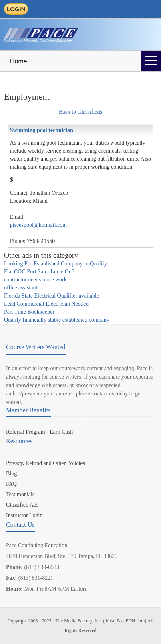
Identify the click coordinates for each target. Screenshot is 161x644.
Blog (11, 474)
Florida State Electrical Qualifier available (51, 296)
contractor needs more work (35, 280)
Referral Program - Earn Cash (39, 432)
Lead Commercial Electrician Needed (46, 304)
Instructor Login (24, 515)
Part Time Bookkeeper (29, 312)
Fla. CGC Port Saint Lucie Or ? (39, 272)
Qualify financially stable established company (57, 320)
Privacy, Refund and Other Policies (45, 463)
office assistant (21, 288)
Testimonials (20, 494)
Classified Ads (22, 505)
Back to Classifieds (80, 112)
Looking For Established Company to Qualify (55, 264)
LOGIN (16, 9)
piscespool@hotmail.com (38, 225)
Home (19, 61)
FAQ (11, 484)
